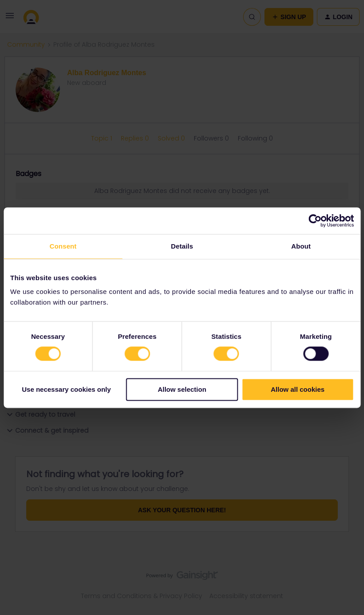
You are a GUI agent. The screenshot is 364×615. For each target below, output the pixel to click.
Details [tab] (182, 246)
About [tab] (301, 246)
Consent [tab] (63, 246)
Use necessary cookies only (66, 389)
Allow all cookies (298, 389)
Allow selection (182, 389)
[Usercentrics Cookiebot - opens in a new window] (315, 221)
